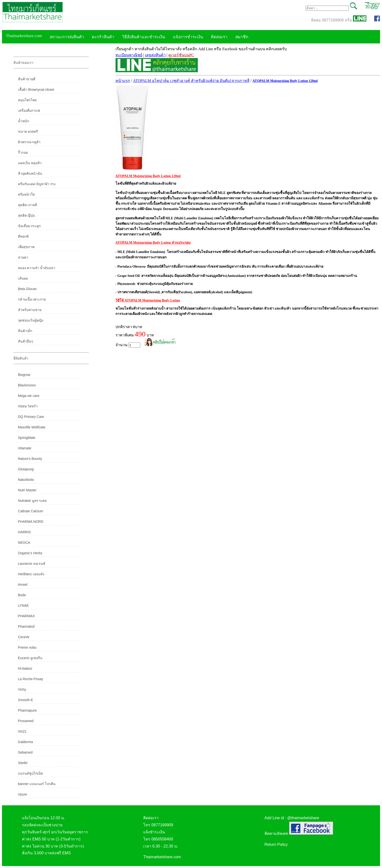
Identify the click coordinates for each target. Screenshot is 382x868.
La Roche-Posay (31, 679)
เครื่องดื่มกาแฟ (29, 111)
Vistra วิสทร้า (28, 406)
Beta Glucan (27, 289)
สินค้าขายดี (27, 79)
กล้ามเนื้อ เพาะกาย (32, 299)
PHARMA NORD (31, 522)
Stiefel (23, 763)
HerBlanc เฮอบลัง (31, 574)
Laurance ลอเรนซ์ (32, 564)
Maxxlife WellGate (32, 427)
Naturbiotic (26, 480)
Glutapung (26, 469)
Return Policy (276, 844)
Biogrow (24, 375)
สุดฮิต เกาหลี (28, 205)
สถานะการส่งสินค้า (67, 37)
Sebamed (25, 752)
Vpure (23, 794)
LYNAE (24, 606)
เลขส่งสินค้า (155, 55)
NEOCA (24, 543)
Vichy (22, 689)
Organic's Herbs (30, 553)
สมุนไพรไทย (27, 100)
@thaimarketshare (303, 818)
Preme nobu (27, 647)
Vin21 (22, 731)
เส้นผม (23, 278)
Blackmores (27, 385)
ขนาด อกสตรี (28, 131)
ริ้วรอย (23, 152)
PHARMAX (26, 616)
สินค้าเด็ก (25, 331)
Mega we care (29, 396)
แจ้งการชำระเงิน (188, 37)
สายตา (23, 257)
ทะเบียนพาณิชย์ (129, 55)
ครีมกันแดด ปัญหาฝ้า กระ (37, 184)
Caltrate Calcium (31, 511)
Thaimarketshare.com (24, 36)
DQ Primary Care (31, 417)
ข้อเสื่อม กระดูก (29, 226)
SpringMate (27, 438)
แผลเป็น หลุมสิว (30, 163)
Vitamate (25, 448)
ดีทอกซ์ (23, 236)
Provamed (26, 721)
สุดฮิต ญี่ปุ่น (27, 215)
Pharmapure (27, 710)
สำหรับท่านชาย (30, 310)
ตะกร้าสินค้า (103, 37)
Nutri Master (27, 490)
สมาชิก (242, 37)
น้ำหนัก (24, 121)
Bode (22, 595)
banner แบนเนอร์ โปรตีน (37, 784)
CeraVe (24, 637)
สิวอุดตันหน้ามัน (30, 173)
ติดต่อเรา (219, 37)
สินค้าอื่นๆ (26, 341)
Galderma (25, 742)
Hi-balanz (25, 668)
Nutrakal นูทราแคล (32, 501)
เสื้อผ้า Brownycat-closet (36, 90)
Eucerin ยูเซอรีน (30, 658)
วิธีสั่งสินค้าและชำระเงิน (144, 37)
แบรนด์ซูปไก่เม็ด (30, 773)
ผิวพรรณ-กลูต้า (29, 142)
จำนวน (128, 345)
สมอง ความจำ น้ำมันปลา (37, 268)
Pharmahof (26, 626)
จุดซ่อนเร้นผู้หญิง (31, 320)
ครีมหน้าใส (26, 194)
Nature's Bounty (30, 459)
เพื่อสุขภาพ (26, 247)
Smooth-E (26, 700)
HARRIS (24, 532)
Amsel (23, 585)
